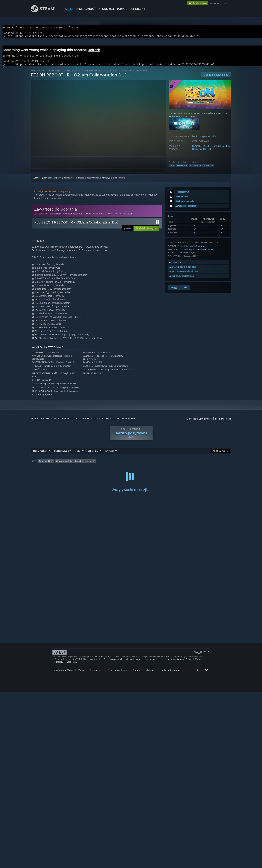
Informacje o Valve (63, 846)
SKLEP (69, 9)
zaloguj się (215, 3)
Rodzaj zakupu (61, 455)
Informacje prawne (134, 836)
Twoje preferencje (223, 423)
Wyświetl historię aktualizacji (183, 271)
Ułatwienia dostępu (154, 836)
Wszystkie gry (37, 75)
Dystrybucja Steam (117, 846)
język (225, 3)
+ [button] (212, 169)
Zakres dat (93, 455)
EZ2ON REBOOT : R (71, 75)
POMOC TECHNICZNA (131, 9)
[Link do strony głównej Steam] (45, 11)
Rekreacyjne (182, 169)
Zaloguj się (38, 182)
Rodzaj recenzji (40, 455)
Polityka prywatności (113, 836)
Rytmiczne (205, 169)
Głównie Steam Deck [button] (146, 465)
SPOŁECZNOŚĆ (86, 9)
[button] (146, 232)
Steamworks (96, 846)
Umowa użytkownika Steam (179, 836)
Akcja (172, 169)
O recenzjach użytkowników (199, 423)
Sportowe (194, 169)
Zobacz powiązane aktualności (183, 275)
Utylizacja (150, 846)
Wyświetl (110, 455)
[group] (131, 465)
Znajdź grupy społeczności (181, 280)
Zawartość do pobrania (93, 75)
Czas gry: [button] (126, 465)
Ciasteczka (72, 838)
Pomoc (136, 846)
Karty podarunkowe (171, 846)
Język (78, 455)
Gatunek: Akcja (53, 75)
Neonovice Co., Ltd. (220, 150)
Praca (81, 846)
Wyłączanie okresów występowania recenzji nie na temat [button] (90, 465)
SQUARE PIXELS (201, 150)
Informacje (106, 9)
